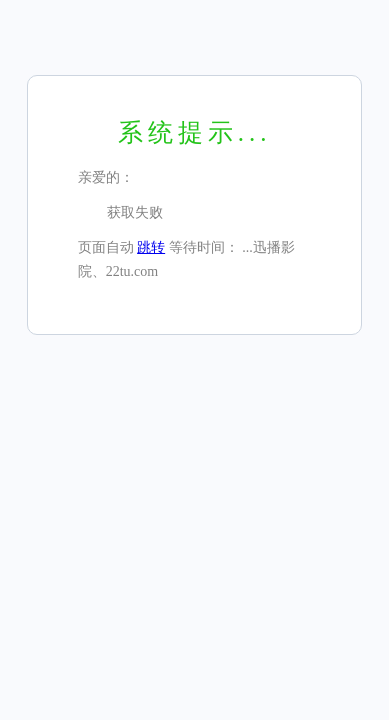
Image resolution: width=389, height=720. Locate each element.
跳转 (151, 247)
